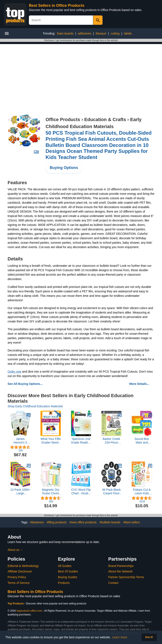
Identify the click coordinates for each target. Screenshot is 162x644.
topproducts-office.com (29, 611)
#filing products (57, 522)
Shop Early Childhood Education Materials (35, 406)
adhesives (84, 33)
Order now (14, 372)
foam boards (65, 33)
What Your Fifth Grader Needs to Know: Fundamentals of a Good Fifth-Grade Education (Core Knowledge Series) (51, 441)
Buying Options (64, 168)
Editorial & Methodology (23, 566)
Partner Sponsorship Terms (126, 577)
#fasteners (37, 522)
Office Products (63, 120)
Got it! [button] (149, 637)
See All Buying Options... (25, 384)
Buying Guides (68, 577)
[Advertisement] (81, 74)
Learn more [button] (120, 637)
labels (128, 33)
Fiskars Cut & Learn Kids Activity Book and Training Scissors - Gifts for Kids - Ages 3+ (142, 492)
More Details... (139, 384)
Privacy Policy (17, 577)
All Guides (65, 566)
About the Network (120, 571)
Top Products (16, 604)
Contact (113, 583)
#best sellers (132, 522)
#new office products (83, 522)
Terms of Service (19, 583)
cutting (115, 33)
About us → (15, 550)
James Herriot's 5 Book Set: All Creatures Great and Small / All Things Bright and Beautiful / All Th (20, 441)
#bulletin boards (110, 522)
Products (64, 583)
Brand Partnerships (121, 566)
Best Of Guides (68, 571)
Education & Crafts (105, 120)
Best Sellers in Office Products (57, 6)
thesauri (101, 33)
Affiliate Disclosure (20, 571)
